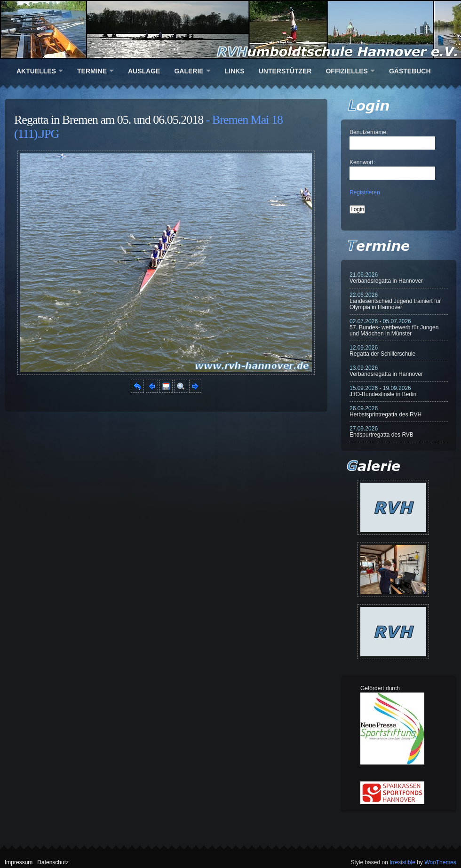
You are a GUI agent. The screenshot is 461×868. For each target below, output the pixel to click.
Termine (92, 71)
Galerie (189, 71)
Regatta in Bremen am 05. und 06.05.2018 (109, 120)
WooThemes (440, 862)
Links (235, 71)
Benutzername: (369, 132)
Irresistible (402, 862)
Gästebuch (410, 71)
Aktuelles (36, 71)
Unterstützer (285, 71)
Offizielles (346, 71)
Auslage (144, 71)
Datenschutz (53, 862)
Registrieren (365, 192)
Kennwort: (362, 162)
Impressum (19, 862)
